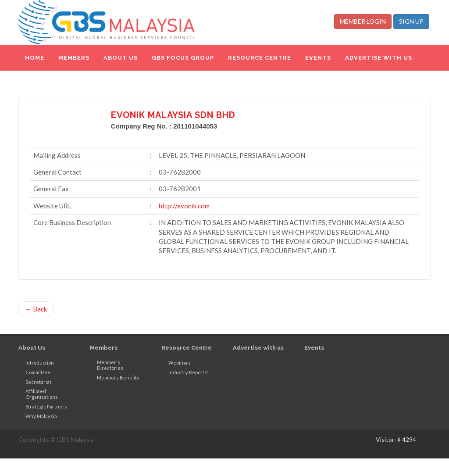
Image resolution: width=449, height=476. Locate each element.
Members (104, 348)
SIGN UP (411, 21)
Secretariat (38, 382)
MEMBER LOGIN (363, 21)
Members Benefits (118, 378)
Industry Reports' (188, 372)
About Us (32, 348)
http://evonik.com (184, 206)
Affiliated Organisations (42, 394)
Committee (38, 372)
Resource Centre (187, 348)
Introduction (40, 363)
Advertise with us (258, 348)
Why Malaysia (41, 416)
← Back (36, 309)
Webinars (180, 363)
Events (314, 348)
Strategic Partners (46, 406)
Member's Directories (110, 365)
